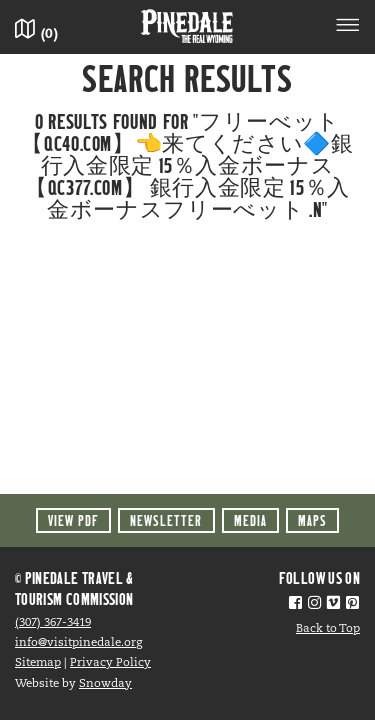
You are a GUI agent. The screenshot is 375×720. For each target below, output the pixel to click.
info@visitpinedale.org (78, 643)
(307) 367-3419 (53, 623)
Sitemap (38, 663)
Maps (312, 520)
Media (250, 520)
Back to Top (328, 629)
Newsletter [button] (166, 520)
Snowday (105, 684)
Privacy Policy (110, 663)
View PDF (73, 520)
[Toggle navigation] (348, 28)
